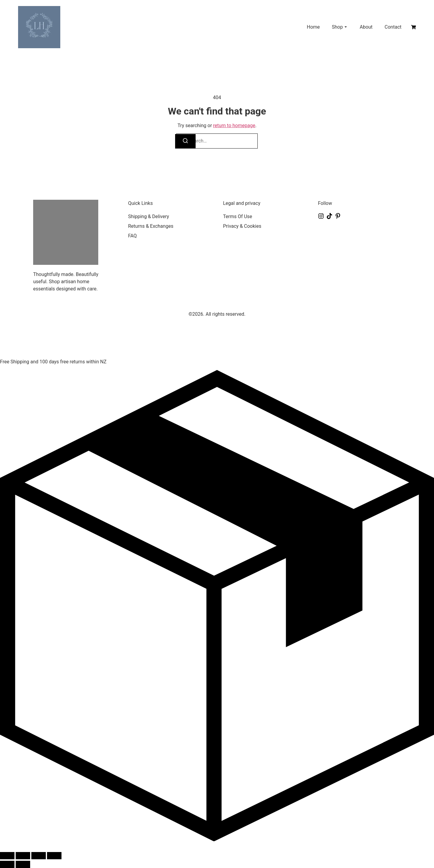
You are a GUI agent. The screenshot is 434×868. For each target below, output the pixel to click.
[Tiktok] (329, 216)
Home (313, 27)
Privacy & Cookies (242, 226)
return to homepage (234, 125)
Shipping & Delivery (149, 216)
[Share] (39, 856)
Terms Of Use (238, 216)
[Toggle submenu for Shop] (345, 27)
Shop (337, 27)
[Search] (185, 141)
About (366, 27)
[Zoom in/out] (7, 856)
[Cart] (414, 27)
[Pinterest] (338, 216)
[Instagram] (321, 216)
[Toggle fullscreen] (23, 856)
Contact (393, 27)
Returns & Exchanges (151, 226)
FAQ (132, 236)
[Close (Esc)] (54, 856)
